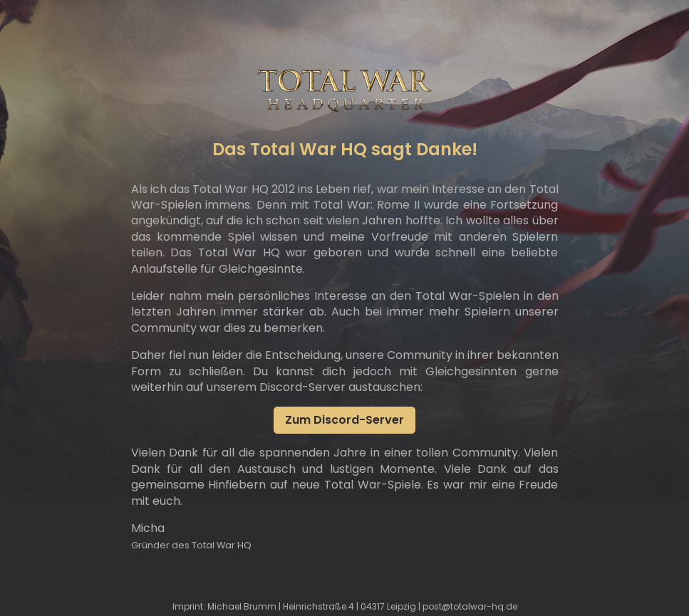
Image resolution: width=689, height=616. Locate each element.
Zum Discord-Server (344, 420)
